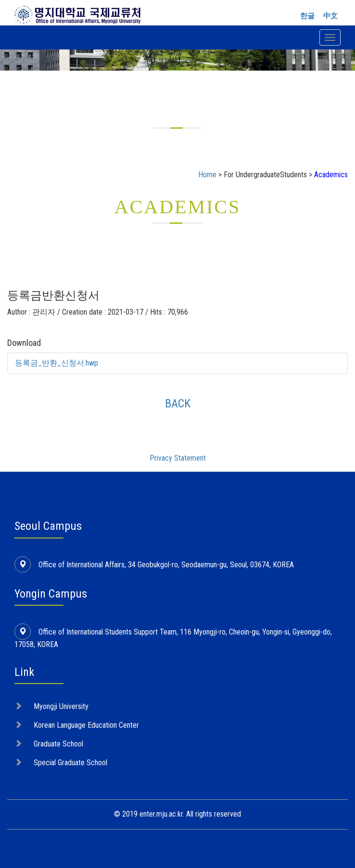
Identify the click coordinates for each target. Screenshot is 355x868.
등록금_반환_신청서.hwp (57, 363)
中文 (330, 16)
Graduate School (58, 744)
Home (207, 175)
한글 (307, 16)
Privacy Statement (178, 458)
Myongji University (61, 706)
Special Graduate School (70, 763)
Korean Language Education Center (86, 725)
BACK (178, 403)
